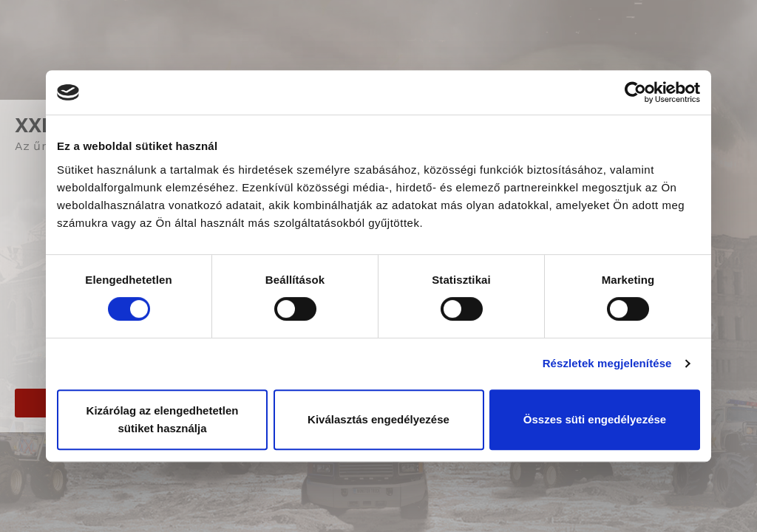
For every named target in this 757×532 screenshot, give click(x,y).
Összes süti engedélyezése (595, 419)
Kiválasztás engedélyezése (378, 419)
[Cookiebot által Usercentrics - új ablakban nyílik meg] (635, 92)
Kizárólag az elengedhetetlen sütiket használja (163, 419)
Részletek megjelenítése (607, 363)
